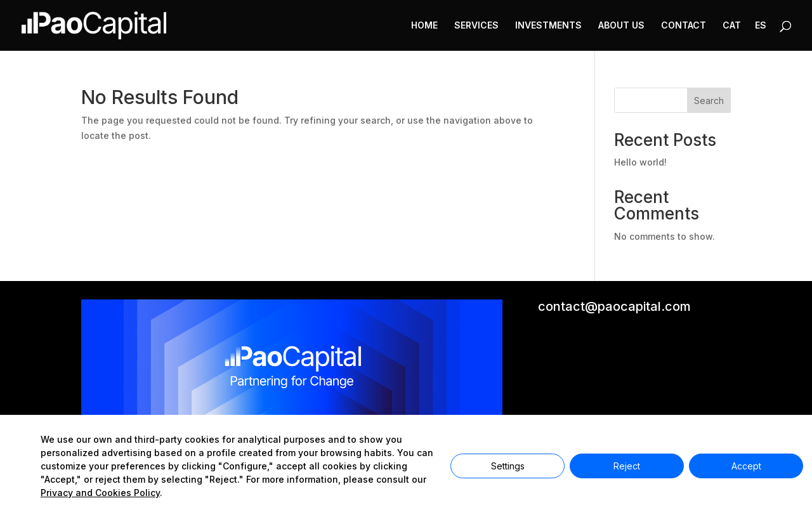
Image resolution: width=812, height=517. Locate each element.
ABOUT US (621, 26)
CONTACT (684, 26)
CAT (732, 26)
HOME (424, 26)
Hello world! (640, 162)
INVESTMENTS (548, 26)
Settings (508, 466)
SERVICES (476, 26)
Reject (627, 466)
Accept (746, 466)
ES (761, 26)
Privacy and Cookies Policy (100, 493)
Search (709, 101)
